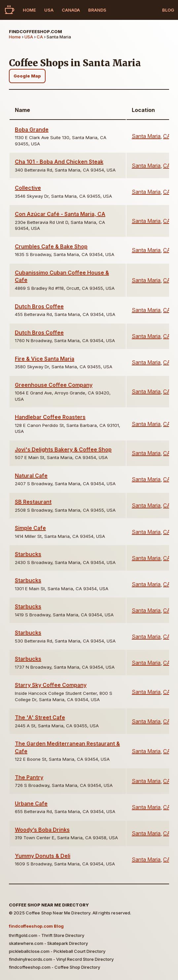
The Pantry (29, 777)
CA (40, 37)
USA (49, 10)
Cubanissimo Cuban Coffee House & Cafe (62, 276)
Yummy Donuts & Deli (43, 856)
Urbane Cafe (31, 803)
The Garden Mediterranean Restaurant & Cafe (67, 747)
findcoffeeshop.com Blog (36, 926)
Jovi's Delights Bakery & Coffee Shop (63, 449)
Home (29, 10)
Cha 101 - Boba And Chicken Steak (59, 162)
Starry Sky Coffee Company (51, 685)
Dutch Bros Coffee (39, 306)
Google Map (27, 76)
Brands (97, 10)
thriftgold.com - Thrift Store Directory (47, 935)
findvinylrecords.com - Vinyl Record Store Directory (61, 959)
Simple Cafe (30, 528)
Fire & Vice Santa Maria (45, 359)
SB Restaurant (33, 502)
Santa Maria (146, 136)
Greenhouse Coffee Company (54, 385)
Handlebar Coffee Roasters (50, 417)
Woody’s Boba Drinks (42, 830)
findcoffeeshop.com (36, 31)
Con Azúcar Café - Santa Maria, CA (60, 214)
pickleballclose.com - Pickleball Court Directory (57, 951)
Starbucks (28, 554)
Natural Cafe (31, 476)
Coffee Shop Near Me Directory (49, 905)
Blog (168, 10)
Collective (28, 188)
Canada (71, 10)
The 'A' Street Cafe (40, 717)
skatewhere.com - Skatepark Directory (48, 943)
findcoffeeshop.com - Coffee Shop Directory (54, 967)
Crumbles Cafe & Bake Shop (51, 246)
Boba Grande (32, 129)
